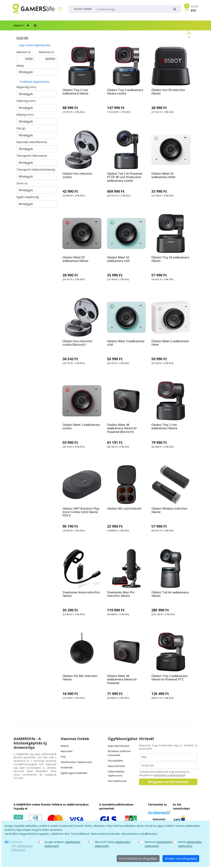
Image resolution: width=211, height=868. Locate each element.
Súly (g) (21, 128)
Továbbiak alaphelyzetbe (34, 82)
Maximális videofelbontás (32, 142)
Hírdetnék (67, 768)
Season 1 (25, 25)
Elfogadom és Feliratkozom (168, 782)
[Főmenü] (59, 9)
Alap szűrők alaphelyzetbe (35, 45)
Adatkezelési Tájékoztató (76, 762)
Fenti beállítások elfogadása (138, 859)
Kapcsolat (67, 751)
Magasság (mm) (26, 87)
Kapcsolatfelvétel (118, 746)
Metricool (158, 844)
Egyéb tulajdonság (28, 197)
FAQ (63, 757)
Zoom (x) (22, 183)
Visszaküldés (115, 761)
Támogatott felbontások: (32, 156)
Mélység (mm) (25, 115)
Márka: (20, 66)
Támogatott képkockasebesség (36, 169)
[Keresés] (133, 9)
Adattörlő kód (116, 766)
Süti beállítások (117, 781)
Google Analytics (62, 844)
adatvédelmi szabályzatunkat (169, 775)
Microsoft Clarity (112, 844)
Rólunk (65, 746)
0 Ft (193, 11)
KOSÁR (195, 6)
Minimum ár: (24, 52)
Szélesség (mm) (26, 101)
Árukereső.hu (159, 819)
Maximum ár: (47, 52)
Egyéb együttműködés (74, 773)
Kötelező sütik (22, 846)
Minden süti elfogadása (181, 859)
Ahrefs (190, 844)
